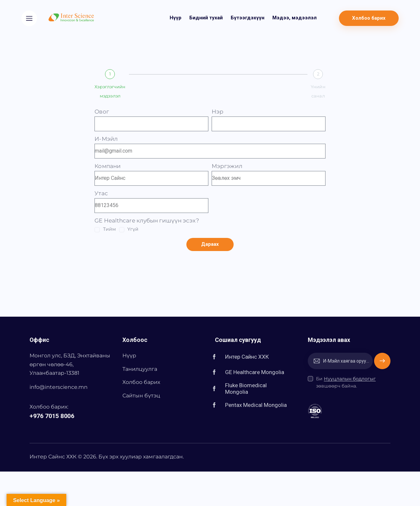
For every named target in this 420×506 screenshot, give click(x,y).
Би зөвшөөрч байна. (346, 382)
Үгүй (133, 229)
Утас (101, 193)
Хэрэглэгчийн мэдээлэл (110, 91)
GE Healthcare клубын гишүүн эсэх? (147, 221)
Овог (102, 112)
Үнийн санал (318, 91)
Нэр (218, 112)
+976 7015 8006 (52, 416)
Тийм (109, 229)
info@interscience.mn (59, 387)
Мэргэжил (227, 166)
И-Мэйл (106, 139)
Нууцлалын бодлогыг (350, 379)
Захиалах (382, 361)
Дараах (210, 244)
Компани (108, 166)
